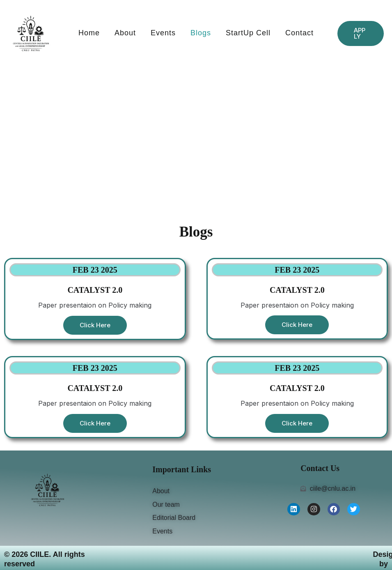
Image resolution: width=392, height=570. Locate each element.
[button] (361, 33)
